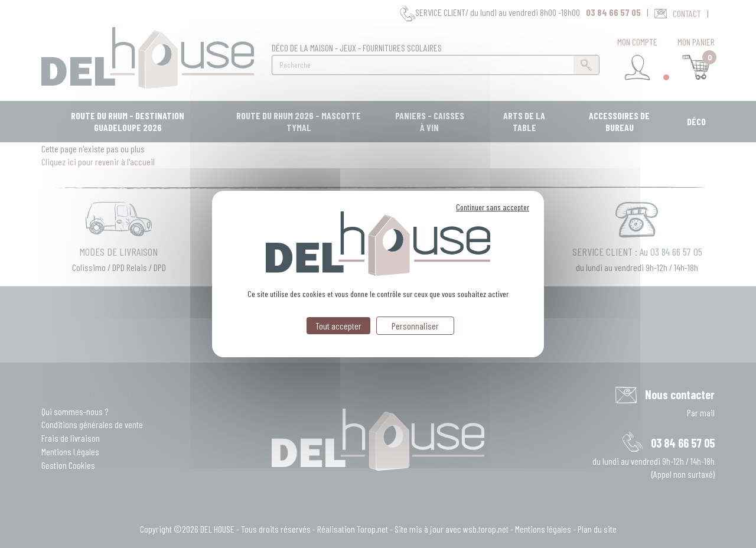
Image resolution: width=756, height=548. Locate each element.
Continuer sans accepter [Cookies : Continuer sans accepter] (493, 207)
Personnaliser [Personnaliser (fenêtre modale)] (415, 326)
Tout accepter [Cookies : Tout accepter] (338, 326)
